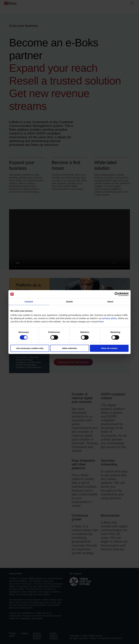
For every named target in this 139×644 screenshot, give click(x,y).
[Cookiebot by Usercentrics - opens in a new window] (117, 294)
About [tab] (110, 302)
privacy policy (110, 318)
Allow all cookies (109, 348)
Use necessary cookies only (30, 348)
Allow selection (69, 348)
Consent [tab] (29, 302)
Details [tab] (69, 302)
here (102, 322)
